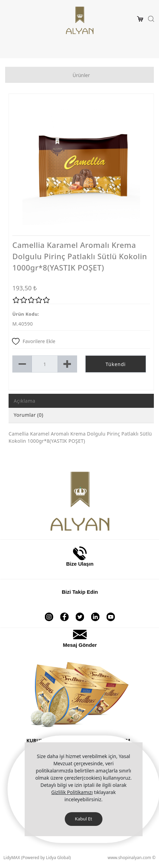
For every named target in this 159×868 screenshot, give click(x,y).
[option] (81, 166)
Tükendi (116, 364)
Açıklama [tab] (25, 401)
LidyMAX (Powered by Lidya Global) (37, 858)
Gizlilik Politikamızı (72, 792)
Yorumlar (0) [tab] (29, 415)
